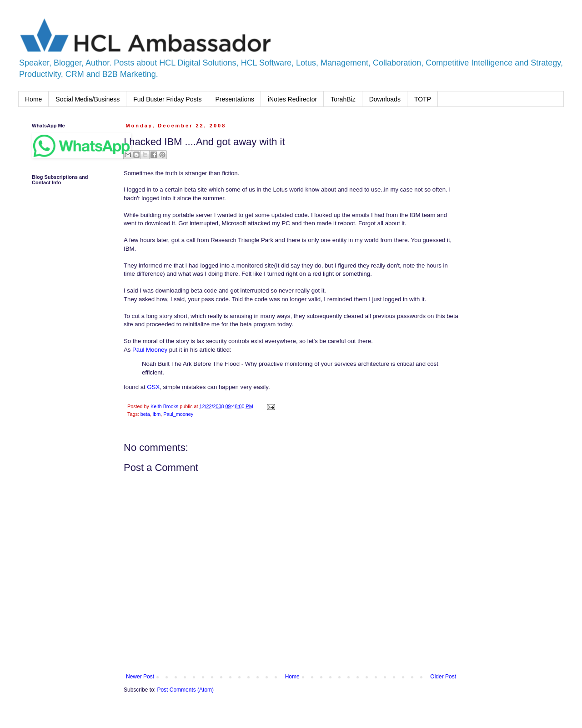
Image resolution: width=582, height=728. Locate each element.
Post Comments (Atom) (185, 690)
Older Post (443, 677)
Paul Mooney (150, 350)
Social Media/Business (88, 99)
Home (33, 99)
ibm (157, 414)
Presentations (235, 99)
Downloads (385, 99)
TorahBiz (343, 99)
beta (145, 414)
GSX (153, 387)
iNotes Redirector (292, 99)
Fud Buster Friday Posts (167, 99)
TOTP (423, 99)
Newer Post (140, 677)
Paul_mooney (178, 414)
